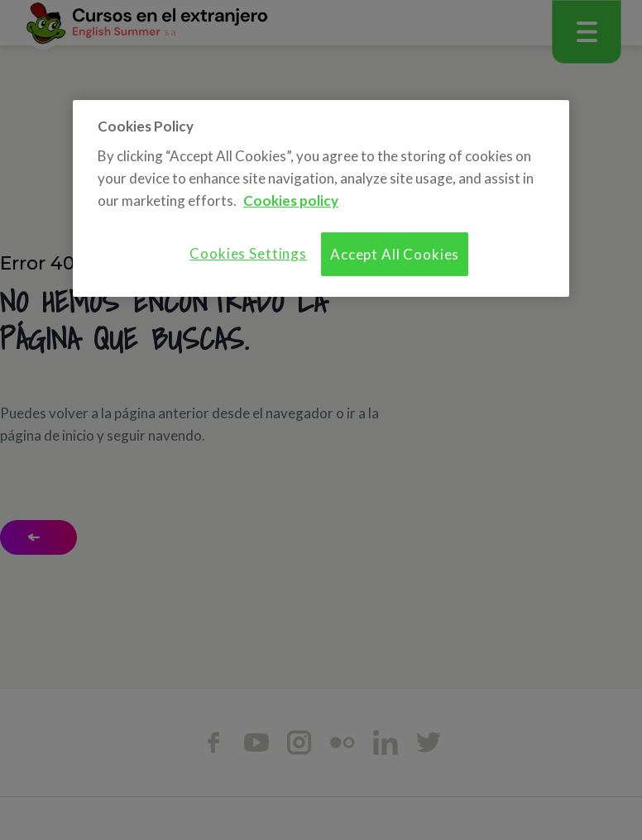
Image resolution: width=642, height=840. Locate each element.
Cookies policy (291, 200)
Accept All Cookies (395, 254)
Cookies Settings (248, 253)
